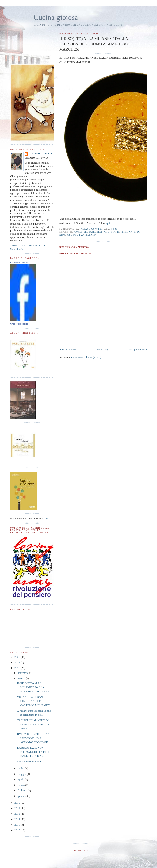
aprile (21, 779)
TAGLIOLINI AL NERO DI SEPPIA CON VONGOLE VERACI (33, 724)
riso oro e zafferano (81, 235)
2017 (18, 662)
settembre (24, 673)
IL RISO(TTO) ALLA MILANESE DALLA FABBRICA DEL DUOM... (34, 687)
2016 (18, 668)
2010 (18, 830)
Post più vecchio (138, 349)
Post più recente (68, 349)
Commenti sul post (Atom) (86, 357)
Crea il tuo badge (19, 324)
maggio (22, 774)
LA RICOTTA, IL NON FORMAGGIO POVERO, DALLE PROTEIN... (33, 752)
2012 (18, 819)
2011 (18, 825)
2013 (18, 814)
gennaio (22, 796)
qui (108, 223)
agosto (22, 678)
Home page (103, 349)
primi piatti (111, 232)
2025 (18, 657)
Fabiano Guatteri (41, 154)
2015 (18, 803)
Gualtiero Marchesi (88, 232)
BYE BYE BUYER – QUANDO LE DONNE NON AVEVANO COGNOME (35, 738)
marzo (22, 785)
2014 (18, 808)
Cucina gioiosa (56, 17)
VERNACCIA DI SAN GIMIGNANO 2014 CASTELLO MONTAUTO (34, 701)
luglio (21, 768)
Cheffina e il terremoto (30, 761)
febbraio (23, 790)
